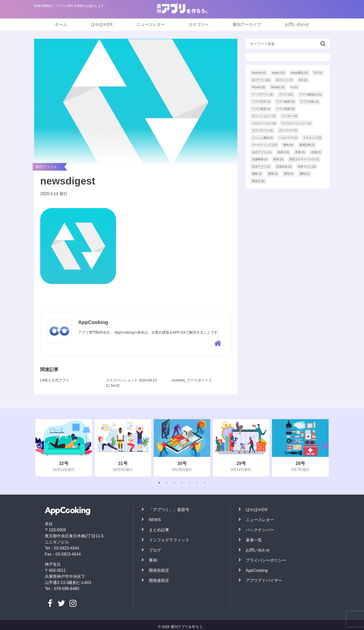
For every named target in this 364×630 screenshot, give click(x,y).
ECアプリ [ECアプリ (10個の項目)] (261, 80)
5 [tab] (190, 483)
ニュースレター (151, 24)
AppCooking (257, 570)
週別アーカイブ (247, 24)
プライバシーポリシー (266, 560)
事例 (153, 560)
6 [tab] (197, 483)
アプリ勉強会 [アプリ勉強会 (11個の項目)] (311, 94)
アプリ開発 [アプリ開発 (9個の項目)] (285, 109)
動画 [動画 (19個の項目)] (283, 152)
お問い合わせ (297, 24)
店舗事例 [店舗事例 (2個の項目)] (260, 159)
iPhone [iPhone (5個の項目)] (258, 87)
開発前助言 (159, 570)
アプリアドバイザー (264, 581)
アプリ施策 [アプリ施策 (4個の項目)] (285, 101)
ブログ (155, 550)
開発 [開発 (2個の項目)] (305, 174)
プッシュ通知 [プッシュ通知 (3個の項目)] (263, 138)
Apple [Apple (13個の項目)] (278, 73)
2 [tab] (167, 483)
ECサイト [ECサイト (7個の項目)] (284, 80)
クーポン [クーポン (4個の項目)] (290, 116)
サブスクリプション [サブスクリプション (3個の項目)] (297, 123)
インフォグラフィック (169, 540)
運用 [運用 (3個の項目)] (289, 174)
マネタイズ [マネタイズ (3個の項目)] (312, 138)
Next (324, 448)
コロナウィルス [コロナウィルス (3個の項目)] (264, 123)
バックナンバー (260, 530)
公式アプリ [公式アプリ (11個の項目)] (262, 152)
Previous (38, 448)
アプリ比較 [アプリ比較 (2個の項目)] (310, 101)
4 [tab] (182, 483)
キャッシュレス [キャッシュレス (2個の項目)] (264, 116)
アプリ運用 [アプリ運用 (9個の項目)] (261, 109)
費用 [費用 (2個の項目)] (273, 174)
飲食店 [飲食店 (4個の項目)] (258, 181)
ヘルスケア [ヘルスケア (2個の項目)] (288, 138)
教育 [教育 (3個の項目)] (278, 159)
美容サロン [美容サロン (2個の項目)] (307, 167)
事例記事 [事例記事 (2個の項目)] (307, 145)
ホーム (61, 24)
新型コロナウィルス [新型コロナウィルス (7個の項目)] (304, 159)
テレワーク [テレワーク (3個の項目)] (288, 130)
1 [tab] (159, 483)
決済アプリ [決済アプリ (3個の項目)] (261, 167)
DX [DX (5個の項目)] (318, 73)
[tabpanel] (64, 448)
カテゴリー (199, 24)
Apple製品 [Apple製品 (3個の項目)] (299, 73)
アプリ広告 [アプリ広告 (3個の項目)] (261, 101)
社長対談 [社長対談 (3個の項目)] (284, 167)
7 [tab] (205, 483)
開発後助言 (159, 581)
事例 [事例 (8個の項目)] (288, 145)
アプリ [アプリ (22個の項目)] (286, 94)
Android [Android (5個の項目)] (259, 73)
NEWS (155, 520)
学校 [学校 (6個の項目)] (300, 152)
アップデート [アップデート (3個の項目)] (263, 94)
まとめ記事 (159, 530)
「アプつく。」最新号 (169, 510)
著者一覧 (254, 540)
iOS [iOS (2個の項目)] (303, 80)
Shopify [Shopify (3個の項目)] (278, 87)
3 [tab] (174, 483)
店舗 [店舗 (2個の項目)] (316, 152)
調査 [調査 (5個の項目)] (257, 174)
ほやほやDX (102, 24)
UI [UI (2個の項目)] (294, 87)
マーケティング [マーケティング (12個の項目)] (265, 145)
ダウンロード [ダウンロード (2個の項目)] (263, 130)
